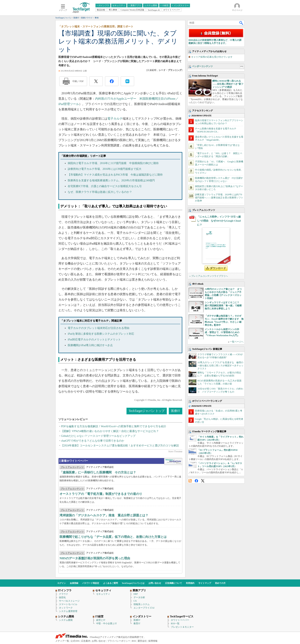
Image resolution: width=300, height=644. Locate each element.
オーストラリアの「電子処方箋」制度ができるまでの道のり (101, 494)
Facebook (196, 481)
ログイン (62, 583)
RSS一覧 (175, 623)
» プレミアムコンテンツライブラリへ (209, 276)
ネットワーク (66, 608)
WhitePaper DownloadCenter (173, 462)
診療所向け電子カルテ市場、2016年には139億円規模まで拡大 (105, 169)
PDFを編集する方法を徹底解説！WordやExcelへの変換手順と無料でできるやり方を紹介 (114, 426)
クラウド (64, 594)
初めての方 (220, 583)
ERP (136, 594)
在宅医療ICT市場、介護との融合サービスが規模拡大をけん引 (105, 186)
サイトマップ (205, 583)
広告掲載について (174, 583)
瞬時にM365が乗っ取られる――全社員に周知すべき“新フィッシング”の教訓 (228, 84)
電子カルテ (115, 119)
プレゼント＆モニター (182, 627)
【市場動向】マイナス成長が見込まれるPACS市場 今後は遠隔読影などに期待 (115, 175)
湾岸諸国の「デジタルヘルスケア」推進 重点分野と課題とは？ (104, 515)
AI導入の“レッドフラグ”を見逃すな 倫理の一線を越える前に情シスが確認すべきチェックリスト (220, 366)
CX (135, 601)
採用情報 (153, 641)
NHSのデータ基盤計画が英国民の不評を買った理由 (95, 558)
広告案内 (86, 641)
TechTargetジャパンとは (133, 583)
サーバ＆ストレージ (69, 601)
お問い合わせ (155, 583)
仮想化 (62, 597)
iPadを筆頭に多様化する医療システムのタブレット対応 (101, 334)
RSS (190, 481)
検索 (241, 23)
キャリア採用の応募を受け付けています (212, 57)
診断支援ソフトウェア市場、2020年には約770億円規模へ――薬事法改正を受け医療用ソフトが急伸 (219, 198)
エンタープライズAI (144, 608)
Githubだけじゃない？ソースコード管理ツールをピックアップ (98, 436)
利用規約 (190, 583)
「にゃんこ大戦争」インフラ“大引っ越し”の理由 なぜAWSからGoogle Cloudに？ (219, 221)
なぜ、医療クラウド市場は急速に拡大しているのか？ (100, 192)
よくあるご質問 (110, 583)
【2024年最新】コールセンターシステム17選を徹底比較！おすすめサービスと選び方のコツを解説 (120, 446)
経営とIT (101, 620)
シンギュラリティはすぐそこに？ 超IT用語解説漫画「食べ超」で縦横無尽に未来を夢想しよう (223, 306)
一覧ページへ (237, 342)
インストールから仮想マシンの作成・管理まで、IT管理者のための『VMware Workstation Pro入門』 (222, 332)
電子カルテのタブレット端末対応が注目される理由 (99, 328)
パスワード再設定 (91, 583)
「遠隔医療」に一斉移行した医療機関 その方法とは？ (98, 472)
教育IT (137, 623)
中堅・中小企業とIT (106, 623)
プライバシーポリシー (119, 641)
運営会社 (142, 641)
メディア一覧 (62, 641)
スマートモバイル (68, 604)
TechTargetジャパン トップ (147, 411)
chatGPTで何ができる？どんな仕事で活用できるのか (93, 441)
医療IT (176, 411)
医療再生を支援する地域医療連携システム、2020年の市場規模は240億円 (111, 180)
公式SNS (75, 641)
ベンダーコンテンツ (202, 66)
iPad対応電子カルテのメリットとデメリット (94, 340)
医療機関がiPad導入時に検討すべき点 (90, 345)
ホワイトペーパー (180, 620)
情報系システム (142, 604)
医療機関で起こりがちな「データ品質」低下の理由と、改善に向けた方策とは (113, 537)
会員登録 (74, 583)
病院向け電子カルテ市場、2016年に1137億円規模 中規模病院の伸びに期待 (113, 163)
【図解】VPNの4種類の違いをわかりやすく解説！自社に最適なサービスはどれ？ (110, 431)
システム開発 (66, 620)
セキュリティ (103, 594)
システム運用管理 (68, 611)
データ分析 (139, 597)
